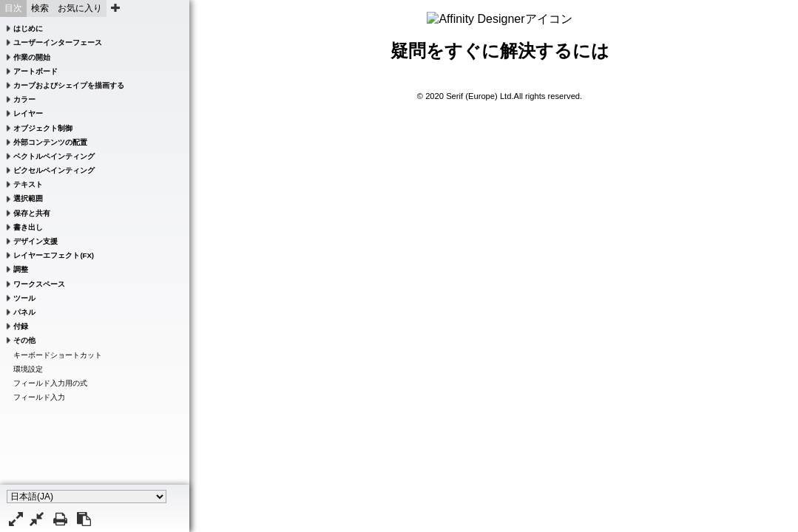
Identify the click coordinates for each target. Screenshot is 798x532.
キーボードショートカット (58, 355)
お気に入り (80, 8)
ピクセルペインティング (54, 170)
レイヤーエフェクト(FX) (54, 255)
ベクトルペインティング (54, 156)
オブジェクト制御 (43, 128)
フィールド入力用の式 (50, 383)
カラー (24, 99)
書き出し (28, 227)
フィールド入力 (39, 397)
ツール (24, 298)
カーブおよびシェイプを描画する (69, 85)
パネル (24, 312)
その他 (24, 340)
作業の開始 (32, 57)
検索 (40, 8)
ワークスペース (39, 284)
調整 (21, 269)
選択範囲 (28, 198)
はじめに (28, 28)
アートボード (35, 71)
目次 (13, 8)
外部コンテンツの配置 (50, 142)
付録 (21, 326)
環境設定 (28, 369)
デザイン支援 (35, 241)
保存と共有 (32, 213)
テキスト (28, 184)
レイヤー (28, 113)
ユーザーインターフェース (58, 42)
